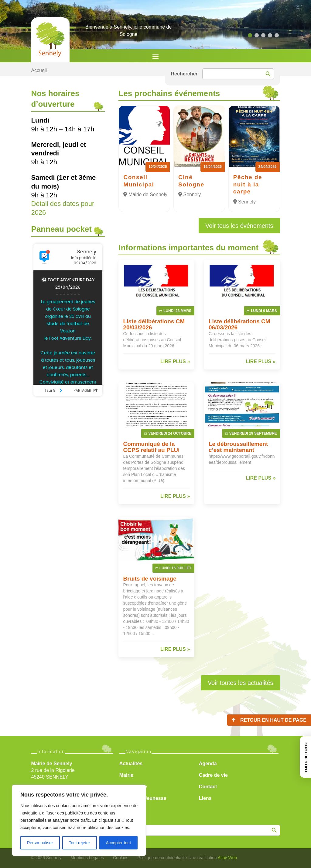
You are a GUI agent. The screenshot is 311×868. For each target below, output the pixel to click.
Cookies (121, 858)
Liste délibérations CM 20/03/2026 (154, 324)
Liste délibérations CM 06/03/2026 (239, 324)
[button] (250, 35)
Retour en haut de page (273, 720)
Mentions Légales (87, 858)
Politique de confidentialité (162, 858)
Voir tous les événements (239, 226)
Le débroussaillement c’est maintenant (238, 447)
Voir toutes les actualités (241, 683)
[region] (79, 820)
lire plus (173, 361)
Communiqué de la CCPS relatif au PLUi (151, 447)
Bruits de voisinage (150, 579)
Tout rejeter (80, 843)
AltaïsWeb (227, 858)
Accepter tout (119, 843)
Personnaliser (40, 843)
